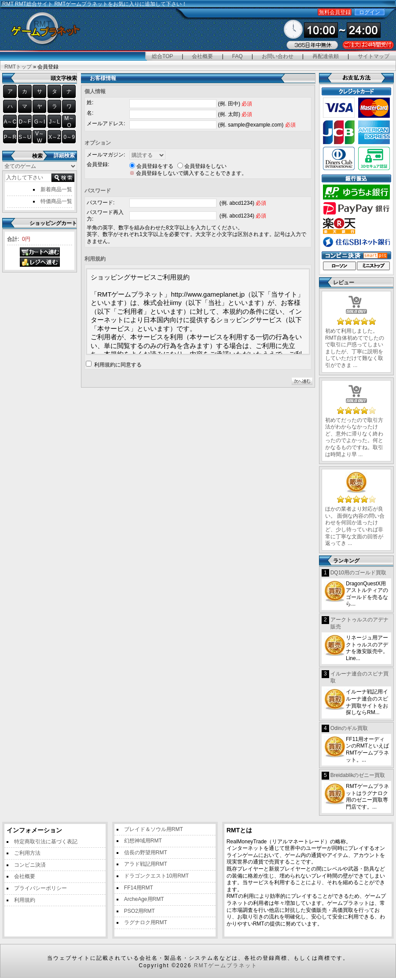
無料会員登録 (335, 12)
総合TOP (162, 56)
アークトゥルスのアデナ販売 (359, 623)
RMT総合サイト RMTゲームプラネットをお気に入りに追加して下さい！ (101, 4)
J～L (54, 122)
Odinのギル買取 (349, 728)
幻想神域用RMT (143, 841)
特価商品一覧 (56, 201)
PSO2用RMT (139, 911)
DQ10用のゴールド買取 (358, 573)
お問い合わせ (278, 56)
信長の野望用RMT (146, 853)
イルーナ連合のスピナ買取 (359, 677)
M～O (69, 122)
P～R (10, 137)
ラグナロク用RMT (146, 922)
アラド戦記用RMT (146, 864)
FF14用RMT (139, 888)
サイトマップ (374, 56)
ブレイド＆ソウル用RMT (154, 829)
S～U (25, 137)
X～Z (54, 137)
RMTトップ (18, 67)
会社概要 (202, 56)
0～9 (69, 137)
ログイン (370, 12)
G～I (40, 122)
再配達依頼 (326, 56)
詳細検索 (64, 156)
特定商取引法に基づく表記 (46, 842)
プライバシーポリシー (40, 888)
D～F (25, 122)
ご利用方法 (27, 853)
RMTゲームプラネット (226, 965)
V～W (40, 137)
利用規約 (25, 900)
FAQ (238, 56)
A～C (10, 122)
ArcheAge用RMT (144, 899)
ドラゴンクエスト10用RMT (156, 876)
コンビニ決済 (30, 865)
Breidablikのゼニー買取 (358, 775)
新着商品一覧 (56, 189)
